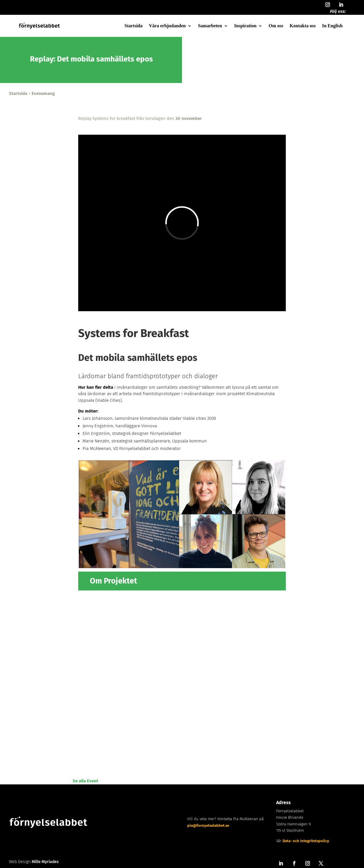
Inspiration (245, 26)
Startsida (133, 26)
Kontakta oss (303, 26)
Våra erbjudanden (167, 26)
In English (332, 26)
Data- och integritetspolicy (306, 841)
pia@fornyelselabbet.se (208, 825)
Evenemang (43, 93)
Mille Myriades (45, 862)
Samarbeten (210, 26)
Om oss (276, 26)
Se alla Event (85, 781)
